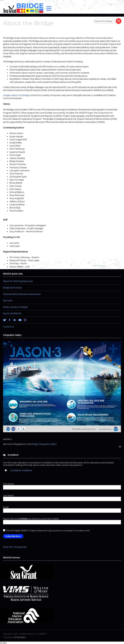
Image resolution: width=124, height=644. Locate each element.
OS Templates (20, 637)
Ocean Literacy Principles (15, 307)
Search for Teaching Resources (18, 281)
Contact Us (9, 327)
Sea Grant (8, 301)
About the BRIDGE (12, 313)
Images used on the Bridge (16, 95)
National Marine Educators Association (22, 294)
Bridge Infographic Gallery (44, 444)
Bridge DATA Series (12, 288)
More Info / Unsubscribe (15, 547)
